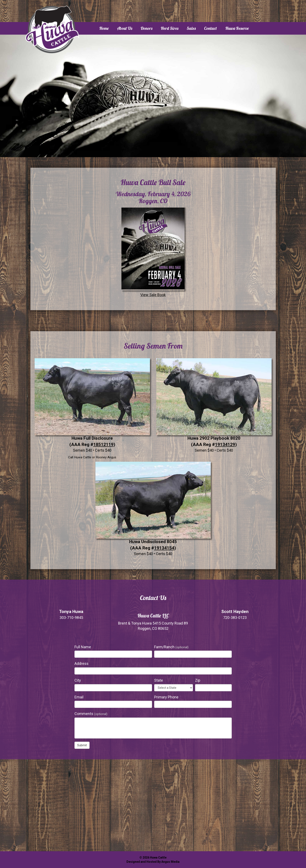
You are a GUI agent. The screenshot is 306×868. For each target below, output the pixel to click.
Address (81, 663)
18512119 (103, 444)
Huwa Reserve (237, 28)
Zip (198, 680)
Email (79, 697)
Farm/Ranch (171, 647)
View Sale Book (153, 252)
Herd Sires (169, 28)
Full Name (83, 647)
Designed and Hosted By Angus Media (153, 862)
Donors (146, 28)
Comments (91, 714)
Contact (210, 28)
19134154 (164, 548)
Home (104, 28)
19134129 (225, 444)
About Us (125, 28)
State (159, 680)
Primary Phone (166, 697)
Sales (191, 28)
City (78, 680)
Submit (82, 745)
